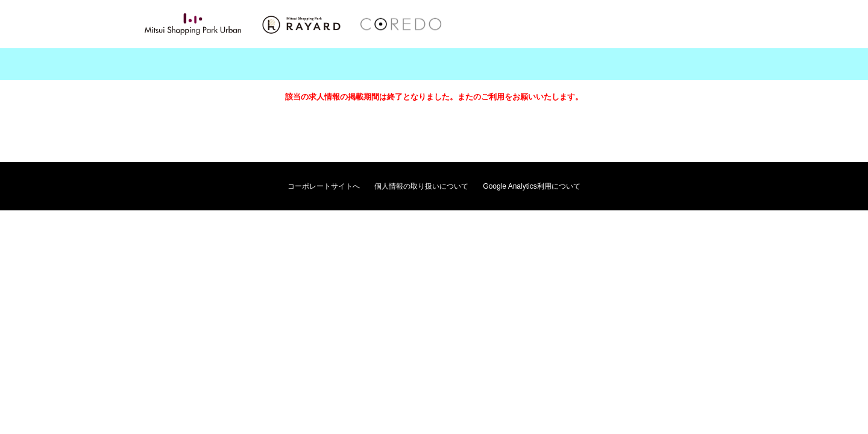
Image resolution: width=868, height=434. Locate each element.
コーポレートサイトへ (324, 186)
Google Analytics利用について (531, 186)
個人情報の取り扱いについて (421, 186)
